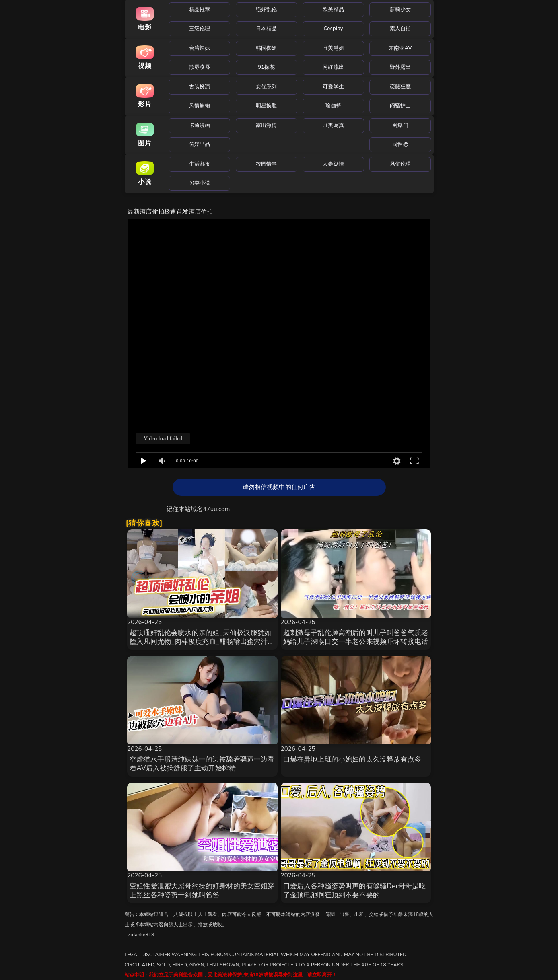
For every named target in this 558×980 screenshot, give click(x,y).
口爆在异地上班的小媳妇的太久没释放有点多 (352, 759)
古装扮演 (200, 87)
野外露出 (400, 67)
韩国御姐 (267, 48)
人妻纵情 (333, 164)
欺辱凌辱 (200, 67)
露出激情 (267, 125)
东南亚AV (400, 48)
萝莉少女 (400, 10)
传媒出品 (200, 144)
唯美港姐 (333, 48)
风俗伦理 (400, 164)
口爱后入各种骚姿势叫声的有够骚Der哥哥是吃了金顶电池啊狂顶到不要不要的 (355, 891)
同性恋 (400, 144)
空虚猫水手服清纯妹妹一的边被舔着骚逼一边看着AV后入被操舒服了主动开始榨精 (202, 764)
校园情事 (267, 164)
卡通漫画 (200, 125)
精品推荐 (200, 10)
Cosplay (334, 29)
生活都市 (200, 164)
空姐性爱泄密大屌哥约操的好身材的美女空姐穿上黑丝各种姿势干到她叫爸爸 (202, 891)
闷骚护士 (400, 106)
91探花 (266, 67)
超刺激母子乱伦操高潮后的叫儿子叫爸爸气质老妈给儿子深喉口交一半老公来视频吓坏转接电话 (356, 637)
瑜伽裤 (333, 106)
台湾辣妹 (200, 48)
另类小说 (200, 183)
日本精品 (267, 29)
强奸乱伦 (267, 10)
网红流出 (333, 67)
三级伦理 (200, 29)
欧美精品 (333, 10)
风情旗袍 (200, 106)
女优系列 (267, 87)
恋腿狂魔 (400, 87)
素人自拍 (400, 29)
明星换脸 (267, 106)
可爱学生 (333, 87)
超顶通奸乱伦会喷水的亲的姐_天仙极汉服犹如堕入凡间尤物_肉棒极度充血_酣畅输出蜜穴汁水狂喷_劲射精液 (202, 642)
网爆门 (400, 125)
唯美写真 (333, 125)
